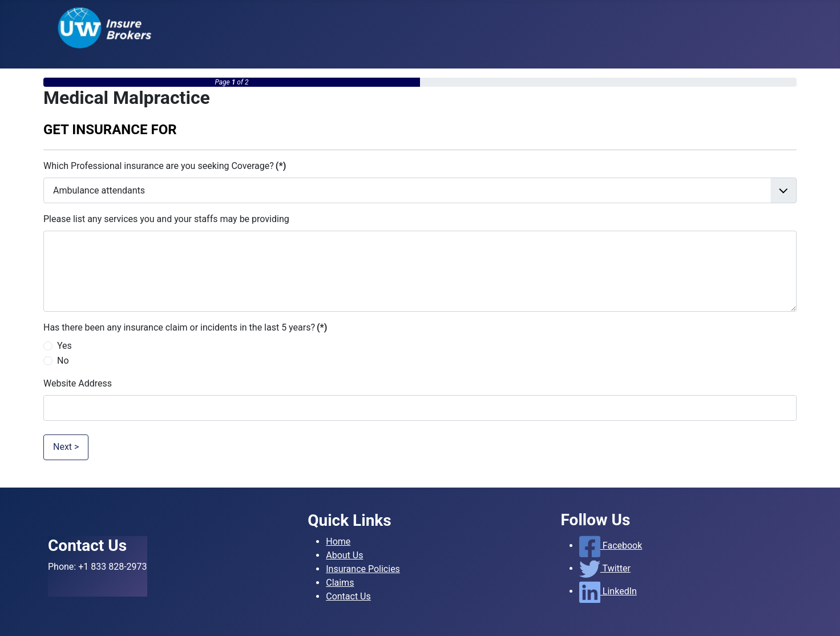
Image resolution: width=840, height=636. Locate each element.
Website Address (78, 383)
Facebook (611, 546)
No (63, 361)
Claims (340, 583)
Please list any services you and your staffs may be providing (166, 219)
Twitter (605, 568)
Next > (66, 447)
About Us (344, 555)
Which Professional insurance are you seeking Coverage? (165, 166)
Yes (64, 346)
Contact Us (348, 596)
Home (338, 542)
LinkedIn (608, 591)
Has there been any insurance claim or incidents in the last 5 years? (185, 327)
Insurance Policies (363, 569)
